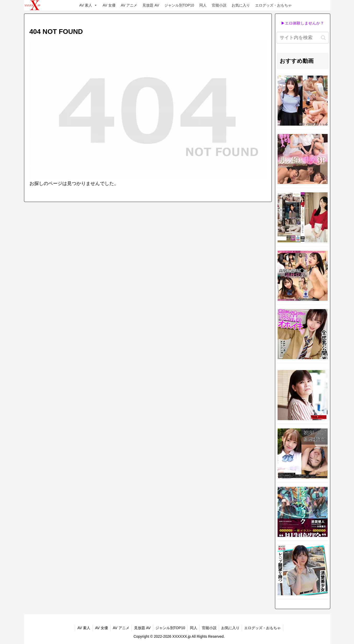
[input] (303, 38)
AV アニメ (129, 5)
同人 (203, 5)
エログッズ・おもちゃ (273, 5)
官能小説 (219, 5)
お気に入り (241, 5)
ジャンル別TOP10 (179, 5)
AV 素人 (88, 5)
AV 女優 (109, 5)
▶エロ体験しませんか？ (302, 23)
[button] (323, 38)
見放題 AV (151, 5)
